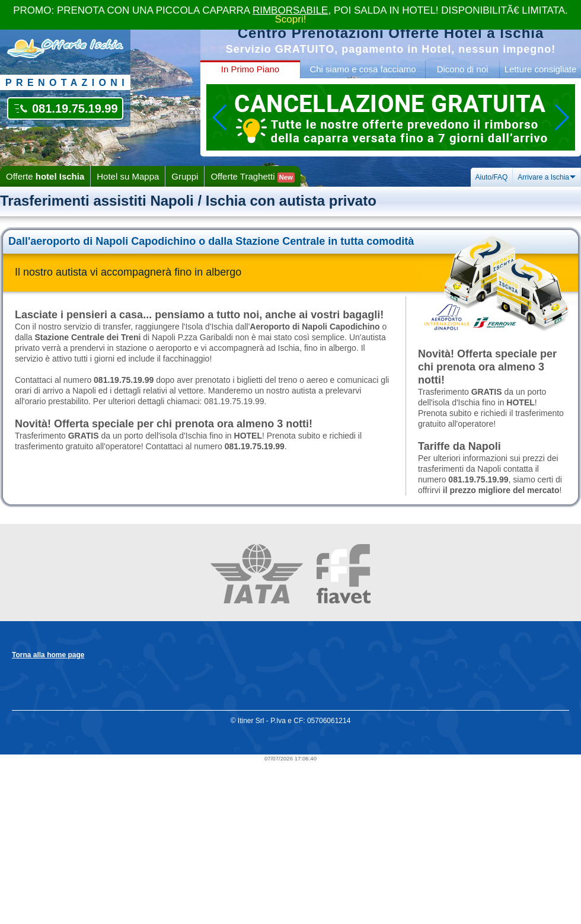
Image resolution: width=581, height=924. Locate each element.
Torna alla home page (48, 655)
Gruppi (185, 176)
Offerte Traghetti (252, 177)
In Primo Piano (250, 69)
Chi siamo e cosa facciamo (363, 69)
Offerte (45, 176)
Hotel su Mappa (128, 176)
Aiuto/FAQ (492, 177)
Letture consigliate (541, 69)
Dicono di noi (463, 69)
